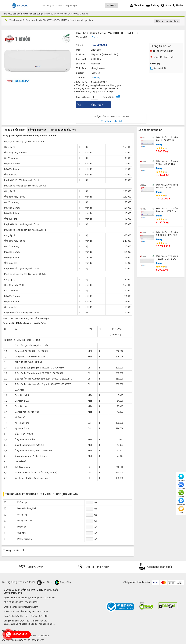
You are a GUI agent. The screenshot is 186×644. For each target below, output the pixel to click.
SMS (181, 510)
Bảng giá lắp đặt (37, 130)
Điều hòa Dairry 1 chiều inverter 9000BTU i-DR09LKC (167, 140)
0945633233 (158, 68)
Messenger (181, 502)
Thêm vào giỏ (111, 97)
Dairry (159, 145)
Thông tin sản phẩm (14, 130)
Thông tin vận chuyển (162, 51)
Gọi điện (181, 494)
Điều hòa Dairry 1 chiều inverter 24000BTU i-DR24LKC (167, 188)
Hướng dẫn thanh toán (162, 57)
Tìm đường (181, 478)
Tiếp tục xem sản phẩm (167, 21)
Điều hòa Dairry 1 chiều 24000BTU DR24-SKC (167, 234)
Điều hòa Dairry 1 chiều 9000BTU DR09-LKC (167, 162)
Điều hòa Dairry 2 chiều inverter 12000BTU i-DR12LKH (167, 211)
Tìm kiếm (111, 6)
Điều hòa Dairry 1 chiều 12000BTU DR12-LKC (167, 257)
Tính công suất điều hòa (63, 130)
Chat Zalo (181, 486)
